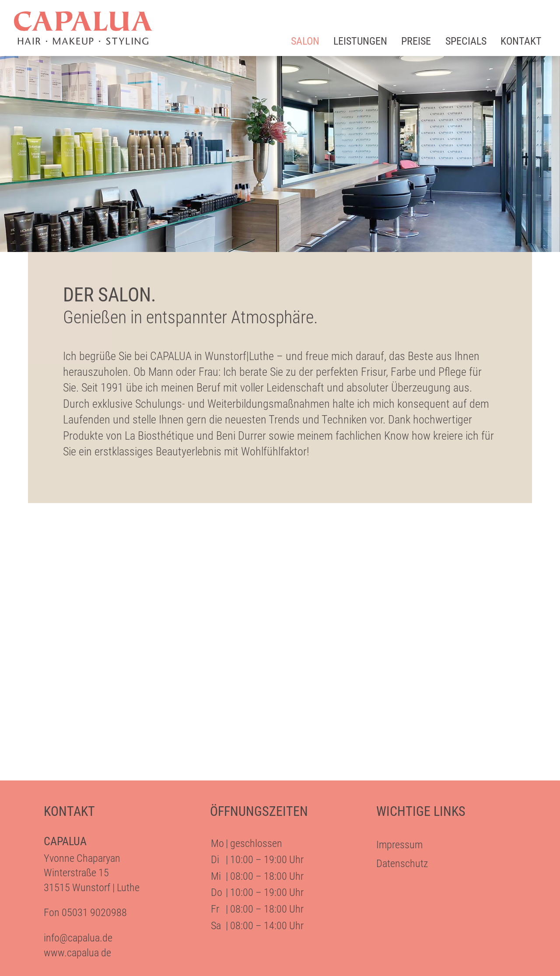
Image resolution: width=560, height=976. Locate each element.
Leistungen (360, 41)
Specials (466, 41)
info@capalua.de (78, 938)
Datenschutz (402, 864)
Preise (416, 41)
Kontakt (521, 41)
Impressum (399, 845)
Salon (305, 41)
